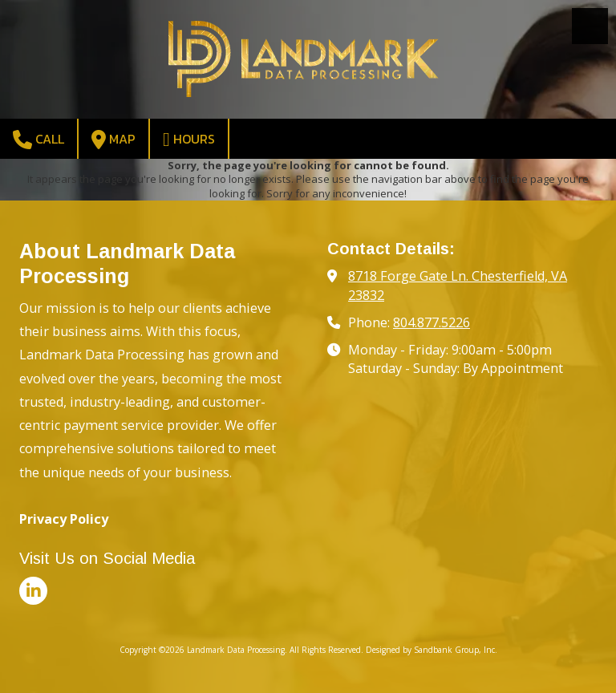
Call (38, 139)
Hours (189, 139)
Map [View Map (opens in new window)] (113, 139)
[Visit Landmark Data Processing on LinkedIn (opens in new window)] (33, 591)
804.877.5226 (432, 322)
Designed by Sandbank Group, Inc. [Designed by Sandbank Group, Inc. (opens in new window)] (432, 650)
